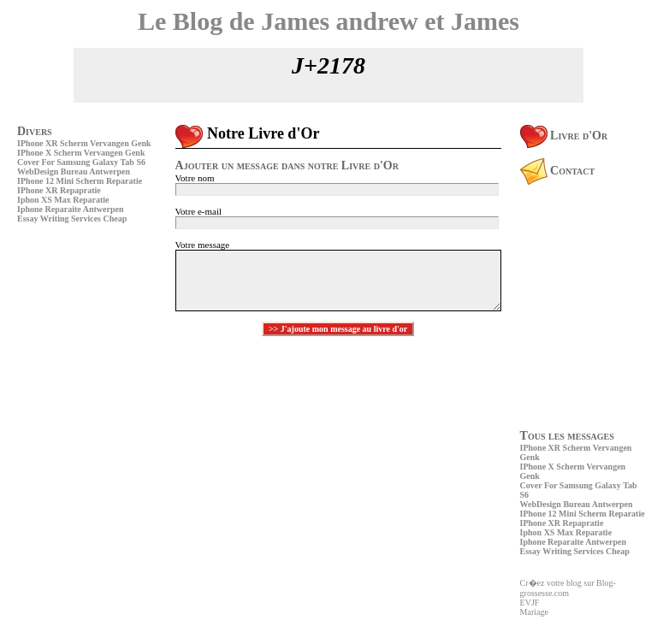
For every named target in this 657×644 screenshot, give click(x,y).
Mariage (534, 612)
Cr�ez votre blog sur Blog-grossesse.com (568, 588)
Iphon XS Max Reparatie (63, 200)
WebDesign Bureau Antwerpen (74, 171)
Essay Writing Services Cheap (72, 219)
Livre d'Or (564, 136)
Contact (558, 171)
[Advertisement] (68, 346)
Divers (35, 131)
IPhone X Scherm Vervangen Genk (81, 153)
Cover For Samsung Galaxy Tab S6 (81, 162)
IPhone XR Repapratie (59, 190)
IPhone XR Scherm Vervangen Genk (84, 143)
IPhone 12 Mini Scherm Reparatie (80, 181)
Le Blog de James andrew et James (328, 21)
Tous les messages (567, 436)
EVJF (530, 603)
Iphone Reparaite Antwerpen (70, 209)
